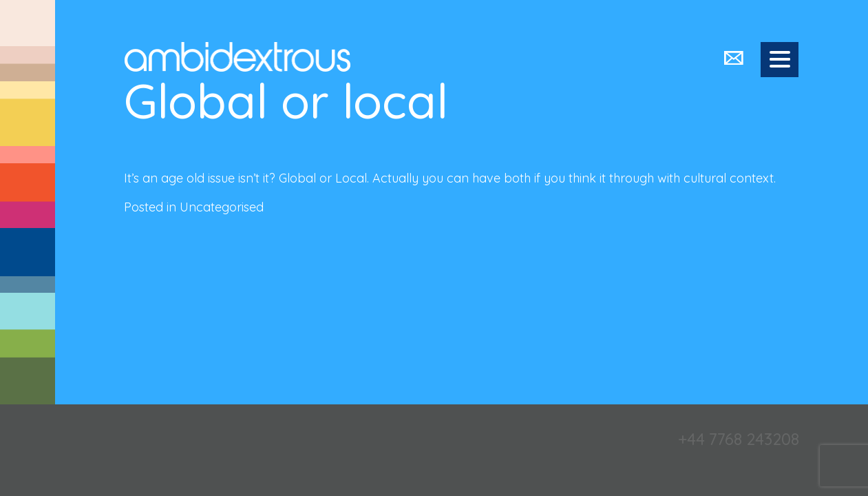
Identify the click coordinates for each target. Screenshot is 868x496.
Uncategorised (222, 207)
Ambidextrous (237, 57)
